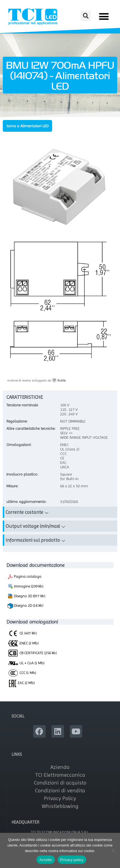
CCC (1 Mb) (22, 673)
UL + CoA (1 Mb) (26, 663)
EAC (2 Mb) (21, 683)
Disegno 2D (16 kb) (25, 606)
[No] (113, 850)
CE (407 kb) (22, 633)
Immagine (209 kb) (25, 586)
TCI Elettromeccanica (60, 775)
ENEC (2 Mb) (23, 643)
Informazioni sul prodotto (33, 540)
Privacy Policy (60, 798)
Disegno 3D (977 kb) (26, 596)
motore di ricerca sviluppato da (36, 380)
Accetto (46, 860)
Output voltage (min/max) (33, 526)
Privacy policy (72, 860)
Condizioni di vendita (60, 791)
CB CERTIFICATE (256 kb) (32, 653)
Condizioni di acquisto (60, 783)
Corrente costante (24, 512)
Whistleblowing (60, 806)
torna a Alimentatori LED (27, 126)
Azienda (60, 767)
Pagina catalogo (25, 577)
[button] (86, 16)
